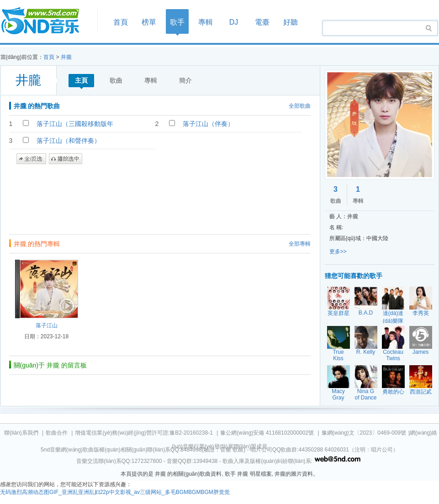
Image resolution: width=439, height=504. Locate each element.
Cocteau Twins (393, 355)
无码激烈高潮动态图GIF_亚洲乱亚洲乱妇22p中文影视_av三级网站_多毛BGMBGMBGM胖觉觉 (115, 492)
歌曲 (116, 80)
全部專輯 (300, 244)
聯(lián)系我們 (21, 433)
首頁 (46, 21)
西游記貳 (421, 392)
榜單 (149, 22)
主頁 (81, 80)
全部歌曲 (300, 106)
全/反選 (31, 159)
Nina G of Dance (365, 394)
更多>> (338, 252)
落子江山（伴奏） (208, 124)
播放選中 (66, 159)
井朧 (66, 57)
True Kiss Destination (341, 358)
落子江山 (47, 325)
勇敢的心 (393, 392)
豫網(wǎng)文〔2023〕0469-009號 (364, 433)
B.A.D (366, 313)
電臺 (262, 22)
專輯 (206, 22)
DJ (234, 22)
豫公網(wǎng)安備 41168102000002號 (267, 433)
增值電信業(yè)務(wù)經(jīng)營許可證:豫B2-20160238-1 (144, 433)
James (420, 352)
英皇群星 (339, 313)
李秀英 (421, 313)
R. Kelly (366, 352)
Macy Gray (338, 394)
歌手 (177, 22)
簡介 (185, 80)
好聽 (291, 22)
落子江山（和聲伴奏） (69, 141)
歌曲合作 (57, 433)
